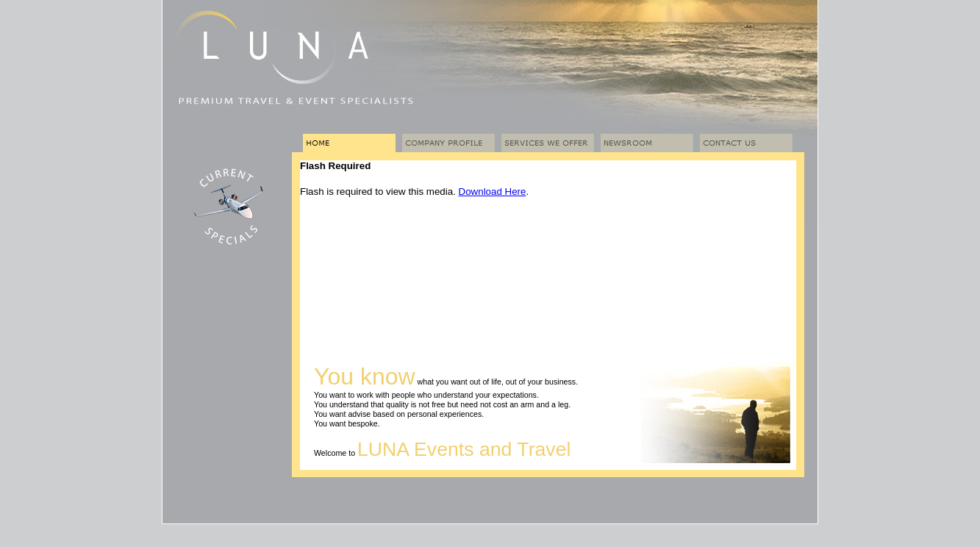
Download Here (493, 192)
